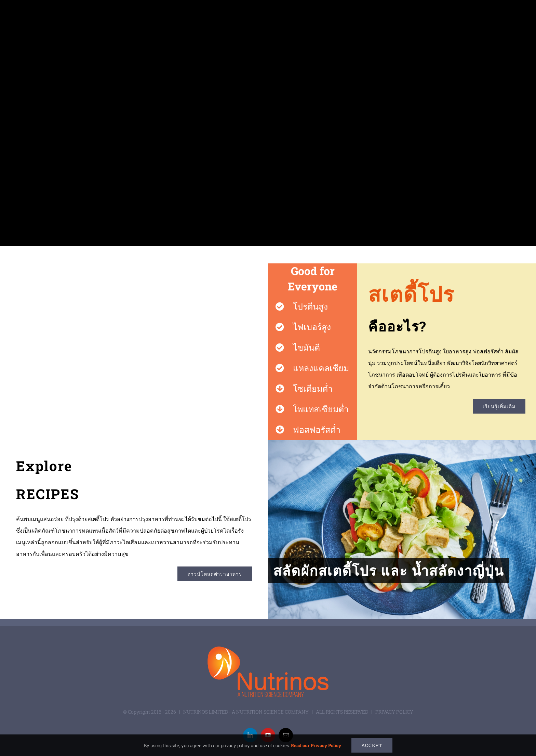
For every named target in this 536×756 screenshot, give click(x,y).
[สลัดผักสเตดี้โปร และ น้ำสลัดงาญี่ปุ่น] (402, 529)
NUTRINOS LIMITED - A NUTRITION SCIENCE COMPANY (246, 712)
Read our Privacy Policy (316, 745)
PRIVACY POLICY (394, 712)
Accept (372, 745)
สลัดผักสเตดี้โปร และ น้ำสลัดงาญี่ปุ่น (388, 570)
